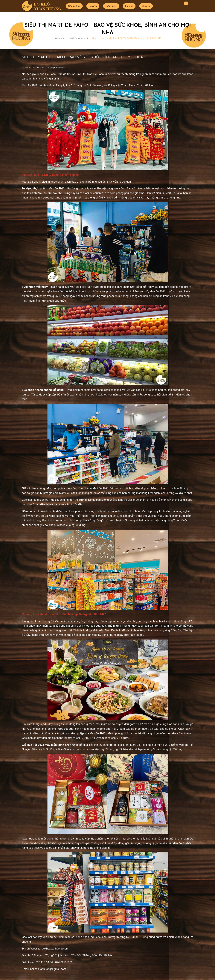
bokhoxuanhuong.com (55, 949)
